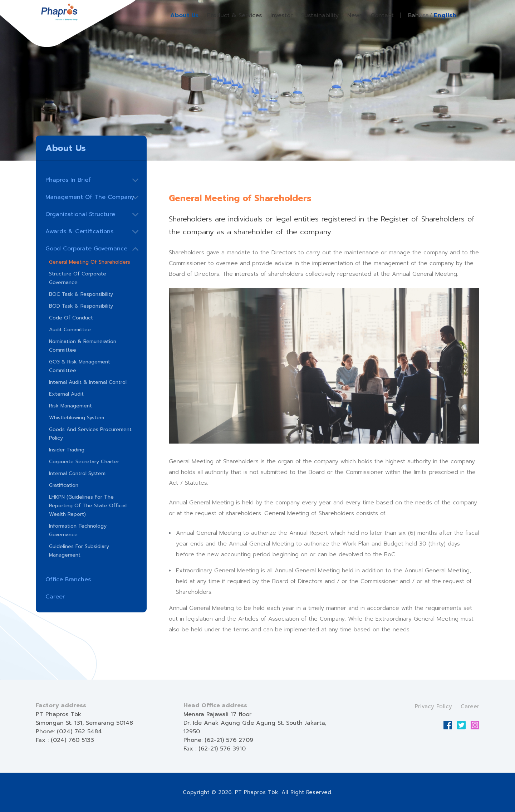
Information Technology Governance (78, 530)
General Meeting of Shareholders (90, 262)
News (355, 15)
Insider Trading (67, 450)
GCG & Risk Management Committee (80, 366)
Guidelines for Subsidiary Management (79, 551)
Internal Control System (77, 473)
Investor (281, 15)
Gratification (64, 485)
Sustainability (320, 15)
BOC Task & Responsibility (81, 294)
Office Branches (68, 579)
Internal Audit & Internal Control (88, 382)
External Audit (66, 394)
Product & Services (234, 15)
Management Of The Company (90, 197)
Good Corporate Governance (86, 249)
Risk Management (70, 406)
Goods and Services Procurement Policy (90, 434)
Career (55, 597)
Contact (382, 15)
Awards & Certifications (79, 231)
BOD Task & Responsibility (81, 306)
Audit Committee (70, 330)
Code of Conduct (71, 318)
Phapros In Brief (68, 180)
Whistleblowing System (77, 418)
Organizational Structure (80, 214)
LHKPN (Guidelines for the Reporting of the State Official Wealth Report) (88, 506)
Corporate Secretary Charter (84, 462)
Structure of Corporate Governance (78, 278)
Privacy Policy (433, 706)
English (445, 15)
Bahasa (418, 15)
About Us (184, 15)
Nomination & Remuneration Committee (83, 346)
